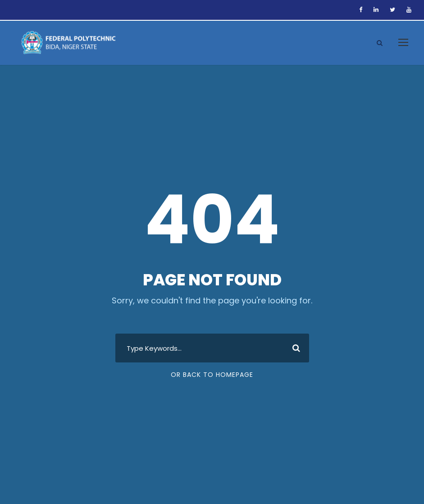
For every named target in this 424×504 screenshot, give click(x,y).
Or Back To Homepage (212, 375)
